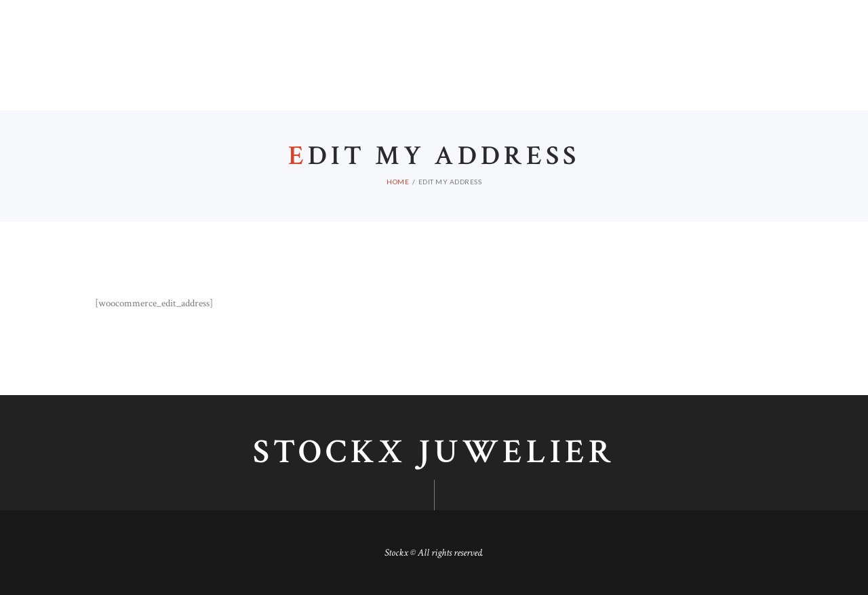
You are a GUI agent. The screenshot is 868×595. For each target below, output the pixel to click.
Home (398, 182)
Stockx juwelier (434, 453)
